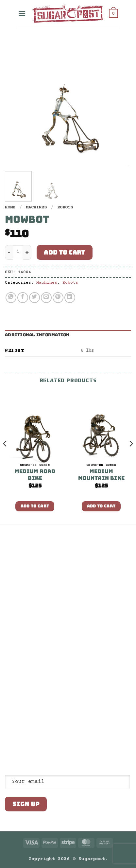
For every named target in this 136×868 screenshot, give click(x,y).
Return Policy (22, 573)
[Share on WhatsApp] (11, 298)
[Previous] (5, 457)
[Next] (131, 457)
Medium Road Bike (35, 475)
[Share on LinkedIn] (70, 298)
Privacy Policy (23, 561)
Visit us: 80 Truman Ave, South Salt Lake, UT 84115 (38, 712)
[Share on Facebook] (23, 298)
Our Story (17, 550)
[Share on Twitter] (34, 298)
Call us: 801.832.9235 (32, 687)
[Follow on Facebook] (9, 728)
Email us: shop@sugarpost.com (42, 699)
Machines (36, 207)
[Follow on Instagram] (17, 728)
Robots (65, 207)
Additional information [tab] (37, 335)
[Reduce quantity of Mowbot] (9, 252)
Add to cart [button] (35, 506)
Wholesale (17, 584)
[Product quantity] (18, 252)
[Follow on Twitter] (25, 728)
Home (10, 207)
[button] (22, 13)
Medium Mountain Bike (101, 475)
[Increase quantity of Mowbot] (27, 252)
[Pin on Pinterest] (58, 298)
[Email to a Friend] (46, 298)
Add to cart (64, 252)
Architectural (22, 595)
